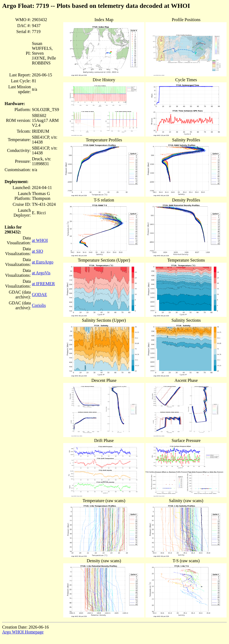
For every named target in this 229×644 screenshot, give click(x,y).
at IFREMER (43, 284)
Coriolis (39, 305)
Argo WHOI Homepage (23, 632)
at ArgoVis (41, 273)
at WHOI (40, 240)
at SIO (37, 251)
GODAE (39, 295)
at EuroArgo (43, 262)
